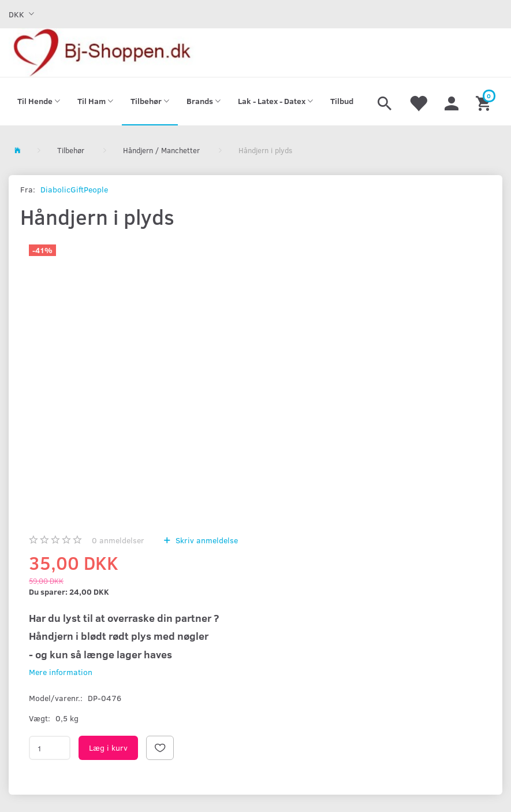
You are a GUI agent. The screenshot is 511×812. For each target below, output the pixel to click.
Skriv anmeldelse (206, 540)
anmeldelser (118, 540)
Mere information (61, 672)
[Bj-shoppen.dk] (102, 53)
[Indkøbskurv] (485, 102)
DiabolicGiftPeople (74, 189)
